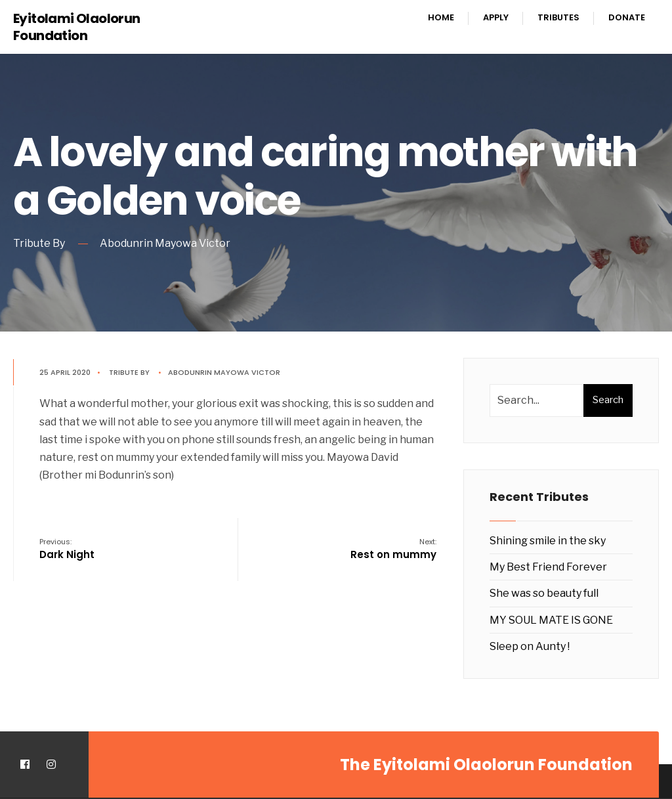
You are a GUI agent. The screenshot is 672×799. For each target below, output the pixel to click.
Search (608, 400)
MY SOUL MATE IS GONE (551, 620)
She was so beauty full (544, 593)
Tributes (558, 17)
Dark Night (67, 549)
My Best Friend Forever (548, 567)
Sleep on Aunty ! (530, 646)
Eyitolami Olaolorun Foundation (77, 27)
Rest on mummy (393, 549)
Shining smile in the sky (548, 541)
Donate (627, 17)
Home (441, 17)
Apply (496, 17)
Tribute (124, 372)
